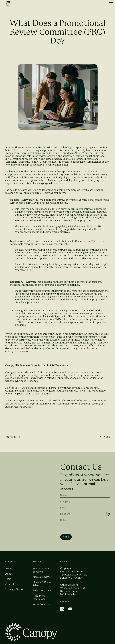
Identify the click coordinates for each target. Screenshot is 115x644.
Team (8, 581)
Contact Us (11, 587)
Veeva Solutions (42, 607)
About (9, 576)
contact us (38, 394)
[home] (8, 4)
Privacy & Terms (14, 592)
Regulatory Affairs (43, 593)
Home (9, 571)
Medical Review (42, 579)
